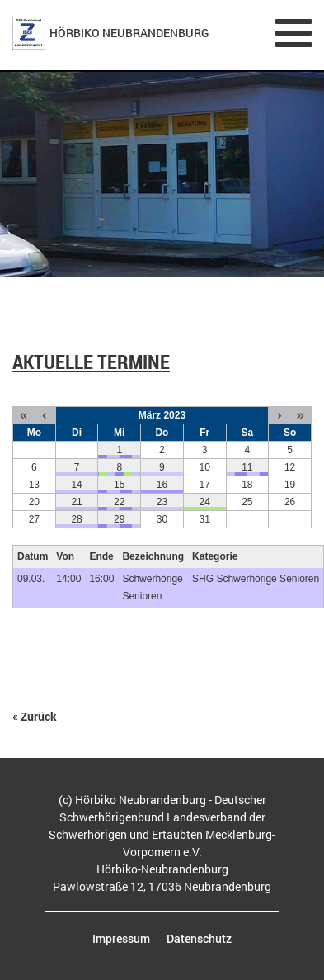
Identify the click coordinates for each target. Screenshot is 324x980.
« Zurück (35, 716)
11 (247, 467)
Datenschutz (199, 938)
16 (162, 485)
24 (204, 502)
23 (162, 502)
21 (76, 502)
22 (119, 502)
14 (76, 485)
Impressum (121, 938)
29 (119, 519)
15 (119, 485)
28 (76, 519)
